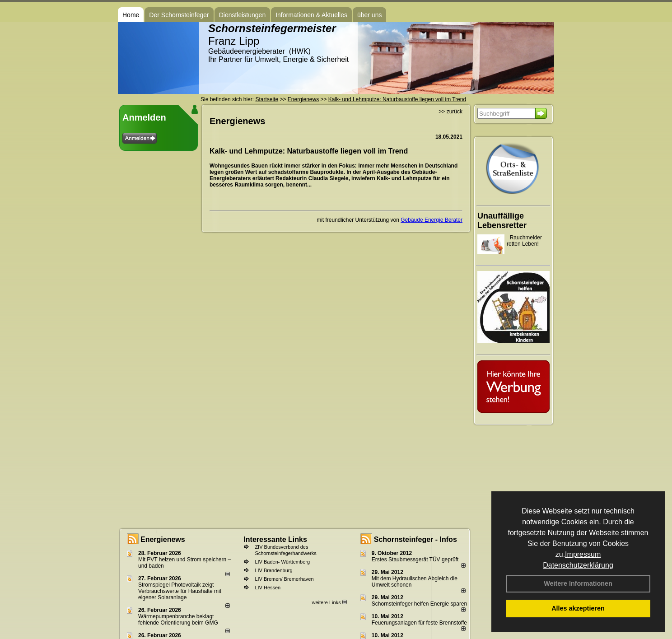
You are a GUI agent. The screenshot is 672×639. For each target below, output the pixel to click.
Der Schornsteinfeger (179, 15)
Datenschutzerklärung (578, 565)
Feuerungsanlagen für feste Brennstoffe (419, 623)
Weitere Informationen (578, 583)
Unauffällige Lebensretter (502, 221)
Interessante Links (275, 539)
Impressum (583, 554)
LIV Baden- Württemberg (282, 562)
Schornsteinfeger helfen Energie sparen (419, 604)
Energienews (163, 539)
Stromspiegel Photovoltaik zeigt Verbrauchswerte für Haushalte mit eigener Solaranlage (180, 591)
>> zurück (450, 112)
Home (131, 15)
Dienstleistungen (243, 15)
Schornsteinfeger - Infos (415, 539)
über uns (369, 15)
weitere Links (329, 602)
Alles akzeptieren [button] (578, 608)
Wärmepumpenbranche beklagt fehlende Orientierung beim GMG (178, 620)
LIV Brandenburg (273, 570)
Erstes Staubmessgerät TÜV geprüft (415, 560)
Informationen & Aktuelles (311, 15)
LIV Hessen (268, 588)
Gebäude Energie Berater (432, 220)
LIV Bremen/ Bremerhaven (284, 579)
